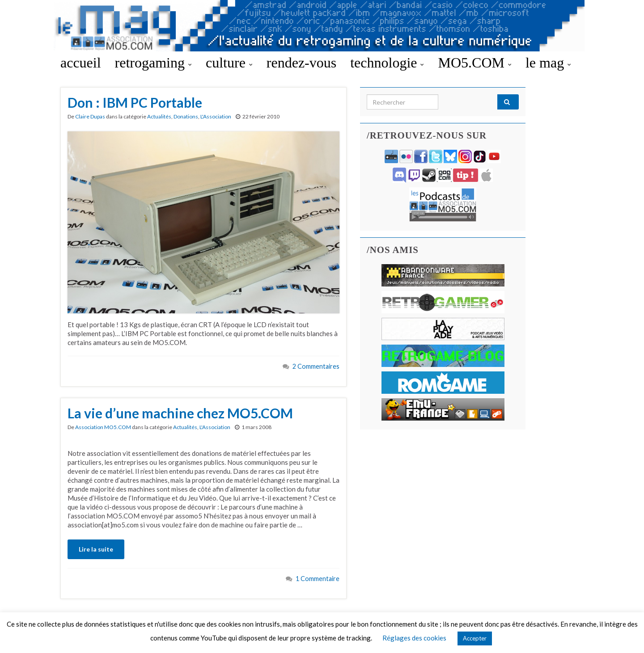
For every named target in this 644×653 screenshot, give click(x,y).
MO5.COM (475, 63)
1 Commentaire (318, 579)
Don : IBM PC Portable (135, 102)
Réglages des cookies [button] (414, 638)
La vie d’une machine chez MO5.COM (180, 413)
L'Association (216, 116)
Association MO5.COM (103, 427)
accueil (81, 63)
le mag (548, 63)
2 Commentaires (316, 366)
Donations (186, 116)
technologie (387, 63)
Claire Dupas (90, 116)
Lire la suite (96, 549)
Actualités (159, 116)
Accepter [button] (475, 638)
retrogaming (153, 63)
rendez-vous (301, 63)
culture (229, 63)
